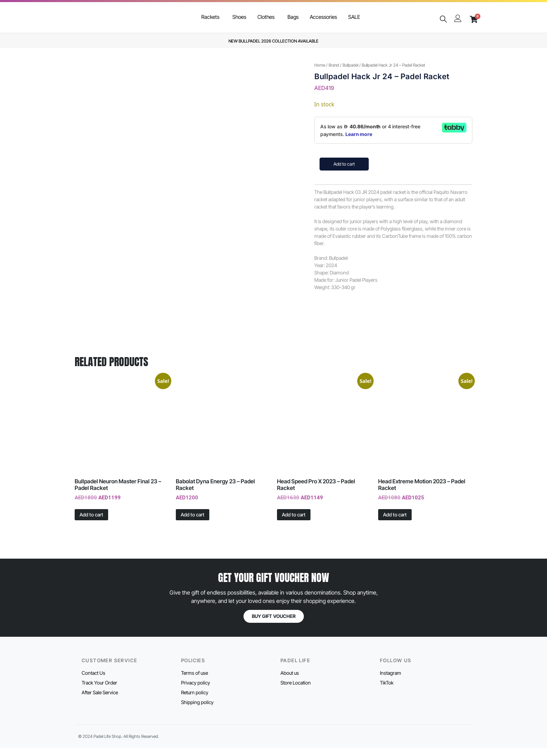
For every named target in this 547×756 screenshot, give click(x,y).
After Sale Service (100, 700)
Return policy (195, 700)
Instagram (391, 681)
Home (320, 65)
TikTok (387, 691)
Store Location (296, 691)
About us (290, 681)
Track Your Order (99, 691)
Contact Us (93, 681)
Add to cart (344, 164)
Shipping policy (197, 710)
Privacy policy (196, 691)
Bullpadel (350, 65)
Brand (334, 65)
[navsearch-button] (443, 19)
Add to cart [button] (91, 522)
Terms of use (194, 681)
